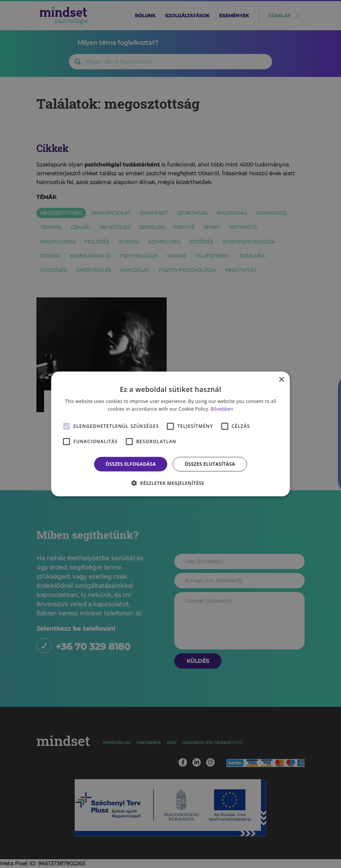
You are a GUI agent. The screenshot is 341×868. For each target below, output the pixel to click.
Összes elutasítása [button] (210, 464)
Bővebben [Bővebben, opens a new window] (222, 409)
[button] (170, 483)
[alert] (170, 434)
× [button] (281, 380)
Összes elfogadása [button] (131, 464)
